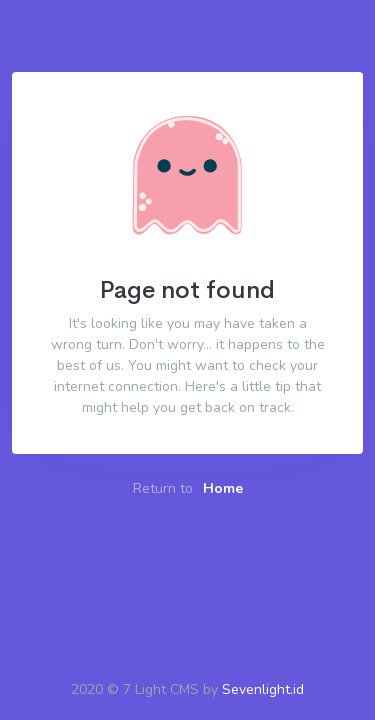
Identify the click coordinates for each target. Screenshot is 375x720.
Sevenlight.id (263, 689)
